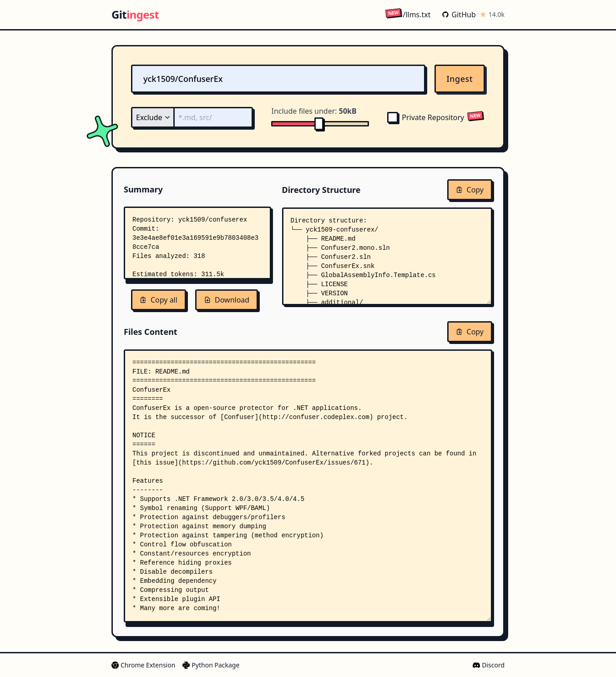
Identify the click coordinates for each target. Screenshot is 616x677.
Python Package (211, 665)
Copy (470, 190)
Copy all (159, 300)
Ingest (460, 79)
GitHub (459, 15)
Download (227, 300)
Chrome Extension (143, 665)
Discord (489, 665)
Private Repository (426, 117)
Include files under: (314, 111)
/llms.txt (408, 14)
